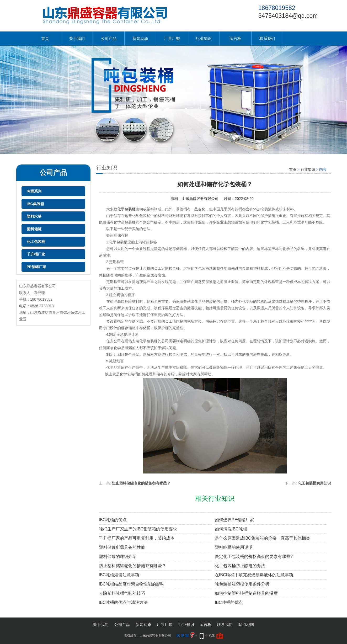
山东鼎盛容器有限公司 (200, 199)
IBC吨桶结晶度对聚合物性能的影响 (132, 584)
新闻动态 (140, 38)
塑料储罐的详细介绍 (118, 557)
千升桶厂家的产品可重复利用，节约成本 (137, 538)
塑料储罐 (34, 229)
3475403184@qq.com (288, 16)
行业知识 (204, 38)
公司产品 (109, 38)
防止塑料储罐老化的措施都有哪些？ (141, 483)
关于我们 (77, 38)
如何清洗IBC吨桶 (231, 529)
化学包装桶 (126, 209)
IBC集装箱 (35, 204)
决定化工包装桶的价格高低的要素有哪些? (254, 557)
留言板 (235, 38)
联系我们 (267, 38)
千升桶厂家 (36, 254)
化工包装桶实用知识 (314, 483)
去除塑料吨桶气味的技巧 (122, 593)
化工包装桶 (36, 242)
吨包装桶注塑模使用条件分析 (242, 584)
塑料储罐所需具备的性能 (122, 547)
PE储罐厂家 (37, 267)
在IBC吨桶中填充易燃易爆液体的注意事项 (254, 575)
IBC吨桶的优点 (113, 520)
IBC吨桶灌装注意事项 (119, 575)
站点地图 (246, 624)
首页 (45, 38)
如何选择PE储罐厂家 (234, 520)
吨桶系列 (34, 191)
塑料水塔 (34, 216)
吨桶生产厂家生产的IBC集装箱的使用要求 (138, 529)
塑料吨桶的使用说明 (234, 547)
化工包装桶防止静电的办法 (240, 566)
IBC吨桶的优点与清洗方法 (123, 602)
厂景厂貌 (172, 38)
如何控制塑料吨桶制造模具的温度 (246, 593)
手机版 (210, 636)
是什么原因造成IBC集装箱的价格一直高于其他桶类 (262, 538)
